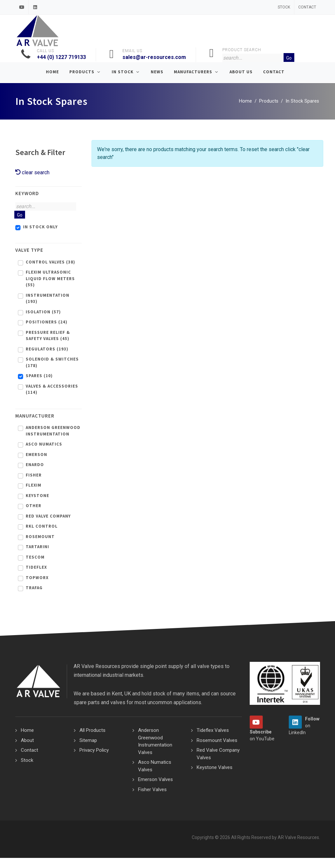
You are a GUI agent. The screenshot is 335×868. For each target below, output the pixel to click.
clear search (32, 173)
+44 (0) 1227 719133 (61, 57)
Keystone (37, 496)
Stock (284, 7)
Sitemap (88, 741)
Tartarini (37, 547)
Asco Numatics (44, 444)
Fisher (34, 475)
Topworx (37, 578)
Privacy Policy (94, 750)
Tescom (35, 557)
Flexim (34, 485)
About (27, 741)
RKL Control (42, 526)
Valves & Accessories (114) (52, 390)
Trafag (34, 588)
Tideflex (36, 568)
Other (34, 506)
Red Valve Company (48, 516)
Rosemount (40, 537)
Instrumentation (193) (48, 299)
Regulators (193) (47, 349)
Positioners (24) (47, 322)
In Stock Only (40, 227)
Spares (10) (39, 376)
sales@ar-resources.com (154, 57)
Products (269, 101)
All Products (92, 731)
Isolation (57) (43, 312)
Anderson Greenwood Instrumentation (53, 431)
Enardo (35, 465)
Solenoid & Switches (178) (52, 363)
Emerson (36, 455)
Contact (307, 7)
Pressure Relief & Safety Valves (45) (48, 336)
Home (245, 101)
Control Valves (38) (50, 262)
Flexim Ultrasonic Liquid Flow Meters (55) (50, 279)
